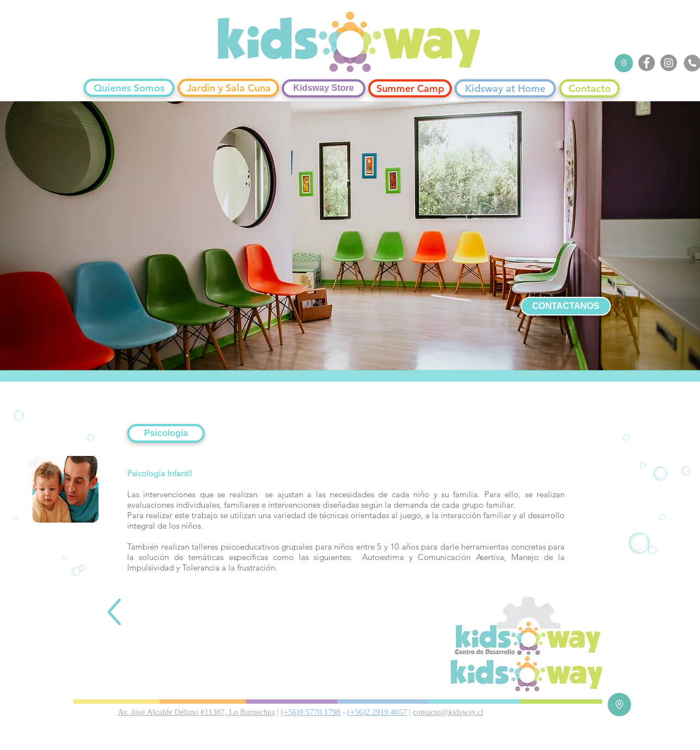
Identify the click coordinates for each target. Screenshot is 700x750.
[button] (166, 433)
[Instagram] (669, 63)
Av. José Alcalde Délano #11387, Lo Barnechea (196, 712)
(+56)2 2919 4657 (377, 712)
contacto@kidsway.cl (448, 712)
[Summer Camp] (410, 88)
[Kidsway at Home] (505, 88)
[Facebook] (647, 63)
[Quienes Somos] (129, 88)
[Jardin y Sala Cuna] (228, 88)
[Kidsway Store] (324, 88)
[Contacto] (589, 88)
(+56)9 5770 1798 (310, 712)
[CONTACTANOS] (566, 306)
